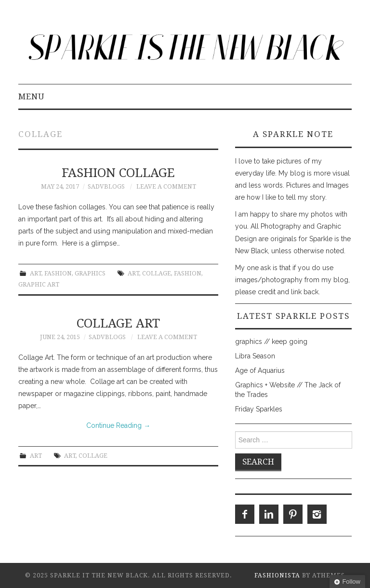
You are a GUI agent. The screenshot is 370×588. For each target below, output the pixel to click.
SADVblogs (106, 186)
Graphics (90, 273)
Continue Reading (118, 425)
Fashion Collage (118, 173)
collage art (118, 323)
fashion (188, 273)
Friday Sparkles (259, 409)
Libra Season (255, 356)
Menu (31, 96)
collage (157, 273)
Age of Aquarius (260, 370)
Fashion (58, 273)
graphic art (39, 284)
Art (36, 273)
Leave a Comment (166, 186)
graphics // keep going (271, 342)
